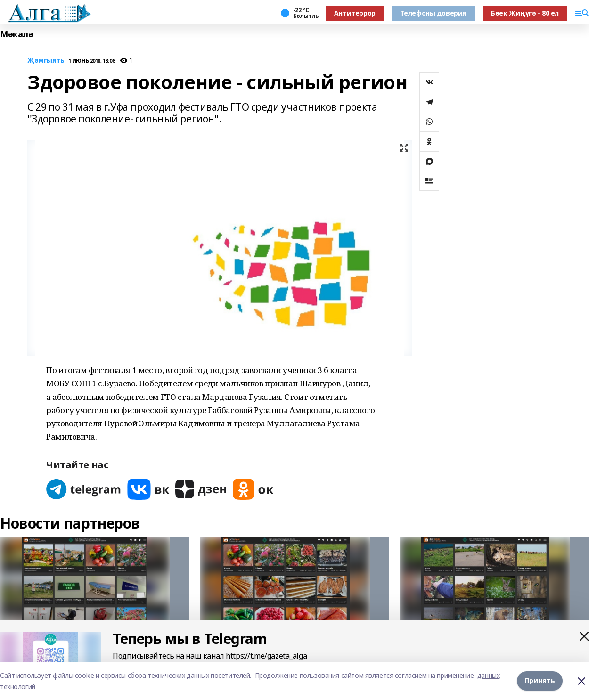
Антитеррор (355, 13)
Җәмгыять (46, 61)
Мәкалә (16, 34)
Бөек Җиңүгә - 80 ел (525, 13)
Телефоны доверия (433, 13)
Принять (540, 681)
